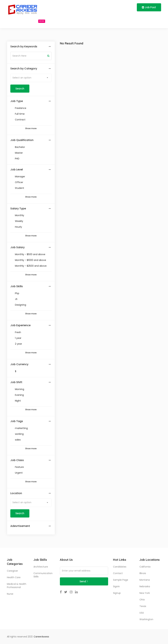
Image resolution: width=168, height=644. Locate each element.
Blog (72, 21)
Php (17, 293)
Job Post (149, 7)
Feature (19, 467)
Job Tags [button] (17, 421)
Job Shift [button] (16, 382)
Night (18, 401)
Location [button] (16, 493)
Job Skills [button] (17, 286)
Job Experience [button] (20, 325)
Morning (20, 389)
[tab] (31, 47)
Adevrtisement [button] (20, 526)
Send (84, 581)
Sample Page (121, 580)
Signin (116, 586)
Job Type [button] (17, 101)
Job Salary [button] (17, 247)
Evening (19, 395)
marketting (21, 428)
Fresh (18, 332)
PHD (17, 159)
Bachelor (20, 147)
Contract (20, 120)
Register (128, 7)
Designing (21, 305)
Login (115, 7)
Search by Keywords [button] (24, 47)
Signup (117, 593)
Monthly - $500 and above (30, 254)
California (145, 567)
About (85, 21)
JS (16, 299)
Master (19, 153)
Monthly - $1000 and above (31, 260)
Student (20, 188)
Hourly (18, 227)
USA (142, 613)
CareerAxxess (41, 637)
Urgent (19, 473)
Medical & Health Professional (17, 586)
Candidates (120, 567)
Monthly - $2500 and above (31, 266)
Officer (19, 182)
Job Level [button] (17, 170)
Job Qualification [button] (22, 140)
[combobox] (31, 78)
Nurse (10, 594)
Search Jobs (36, 21)
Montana (145, 580)
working (19, 434)
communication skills (43, 575)
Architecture (41, 567)
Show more (31, 128)
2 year (18, 344)
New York (145, 593)
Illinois (143, 573)
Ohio (142, 600)
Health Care (14, 577)
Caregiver (12, 571)
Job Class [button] (17, 460)
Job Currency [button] (19, 364)
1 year (18, 338)
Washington (146, 619)
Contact (118, 573)
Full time (20, 114)
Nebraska (145, 586)
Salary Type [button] (18, 209)
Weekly (19, 221)
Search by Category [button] (24, 69)
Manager (20, 177)
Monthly (20, 215)
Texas (143, 606)
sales (18, 440)
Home (14, 21)
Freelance (21, 108)
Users (58, 21)
